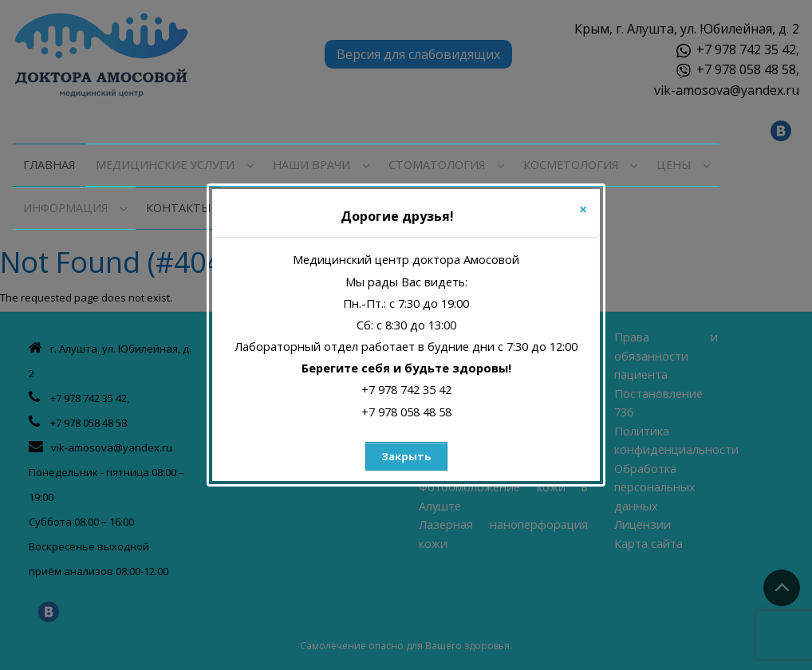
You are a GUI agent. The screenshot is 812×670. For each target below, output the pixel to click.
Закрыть (406, 456)
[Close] (583, 209)
